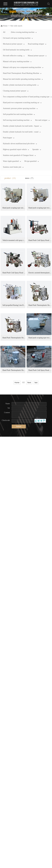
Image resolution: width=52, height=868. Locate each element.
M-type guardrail (30, 161)
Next (29, 598)
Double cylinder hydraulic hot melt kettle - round (21, 132)
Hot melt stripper (41, 120)
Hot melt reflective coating (13, 56)
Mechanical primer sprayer (13, 44)
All (4, 32)
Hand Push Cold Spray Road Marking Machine (15, 312)
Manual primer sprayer (36, 56)
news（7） (30, 178)
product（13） (11, 178)
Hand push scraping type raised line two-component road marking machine (15, 209)
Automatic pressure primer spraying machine (19, 108)
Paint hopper (8, 138)
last (36, 598)
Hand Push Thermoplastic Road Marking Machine (21, 73)
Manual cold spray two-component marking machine (22, 67)
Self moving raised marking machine (16, 120)
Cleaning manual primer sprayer (15, 91)
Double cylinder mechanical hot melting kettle (20, 85)
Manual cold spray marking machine (16, 61)
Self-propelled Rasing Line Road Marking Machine (15, 415)
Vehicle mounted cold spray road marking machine (15, 278)
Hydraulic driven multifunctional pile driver (19, 144)
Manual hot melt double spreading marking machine (22, 79)
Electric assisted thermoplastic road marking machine (15, 380)
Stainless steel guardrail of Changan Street (18, 155)
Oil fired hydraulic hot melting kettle (16, 50)
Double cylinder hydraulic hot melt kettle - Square (21, 126)
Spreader (36, 149)
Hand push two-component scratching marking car (21, 103)
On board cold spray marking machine (17, 38)
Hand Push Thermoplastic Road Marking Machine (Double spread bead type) (15, 449)
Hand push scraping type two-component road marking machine (15, 244)
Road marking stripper (36, 44)
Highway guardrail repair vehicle (15, 149)
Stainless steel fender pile (12, 167)
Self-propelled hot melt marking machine (18, 114)
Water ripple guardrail (11, 161)
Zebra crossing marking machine (23, 32)
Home (5, 26)
